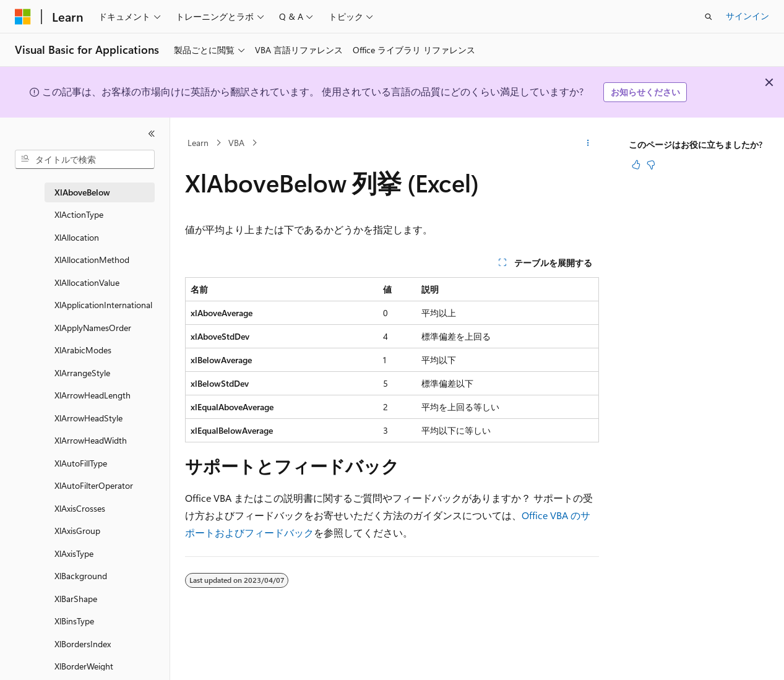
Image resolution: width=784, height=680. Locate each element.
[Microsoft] (23, 17)
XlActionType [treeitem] (79, 214)
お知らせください (645, 92)
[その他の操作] (588, 143)
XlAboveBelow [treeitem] (82, 192)
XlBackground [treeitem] (81, 576)
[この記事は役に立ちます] (636, 165)
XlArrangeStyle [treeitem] (82, 373)
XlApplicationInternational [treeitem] (103, 305)
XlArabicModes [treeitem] (83, 350)
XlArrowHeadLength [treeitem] (93, 395)
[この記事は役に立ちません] (651, 165)
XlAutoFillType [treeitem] (81, 463)
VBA (236, 143)
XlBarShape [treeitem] (76, 599)
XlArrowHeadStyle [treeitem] (88, 418)
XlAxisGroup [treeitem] (77, 531)
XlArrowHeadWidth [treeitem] (91, 440)
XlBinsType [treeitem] (74, 621)
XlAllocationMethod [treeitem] (92, 260)
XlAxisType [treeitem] (74, 553)
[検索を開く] (709, 17)
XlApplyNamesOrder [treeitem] (93, 328)
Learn (198, 143)
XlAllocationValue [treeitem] (87, 282)
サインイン (747, 16)
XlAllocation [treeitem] (77, 237)
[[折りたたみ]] (152, 134)
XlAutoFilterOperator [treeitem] (94, 485)
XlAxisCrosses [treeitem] (80, 508)
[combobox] (85, 160)
